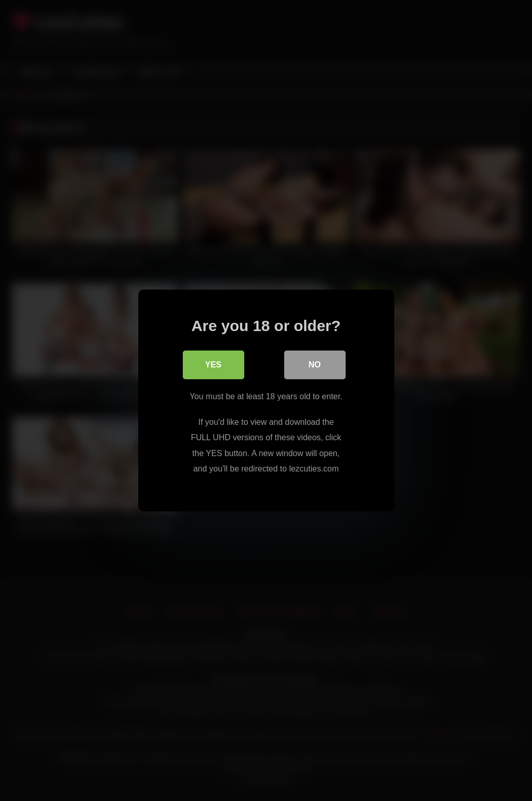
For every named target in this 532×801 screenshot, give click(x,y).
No (315, 365)
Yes (213, 365)
